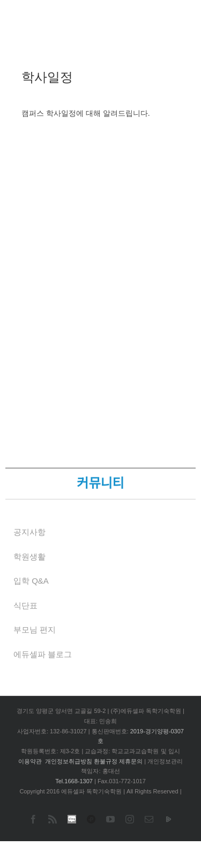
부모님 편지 (35, 630)
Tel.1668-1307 (74, 781)
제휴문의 (131, 761)
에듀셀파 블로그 (43, 654)
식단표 (25, 605)
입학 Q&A (31, 581)
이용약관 (30, 761)
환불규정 (106, 761)
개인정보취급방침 (69, 761)
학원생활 (29, 557)
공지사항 (29, 532)
